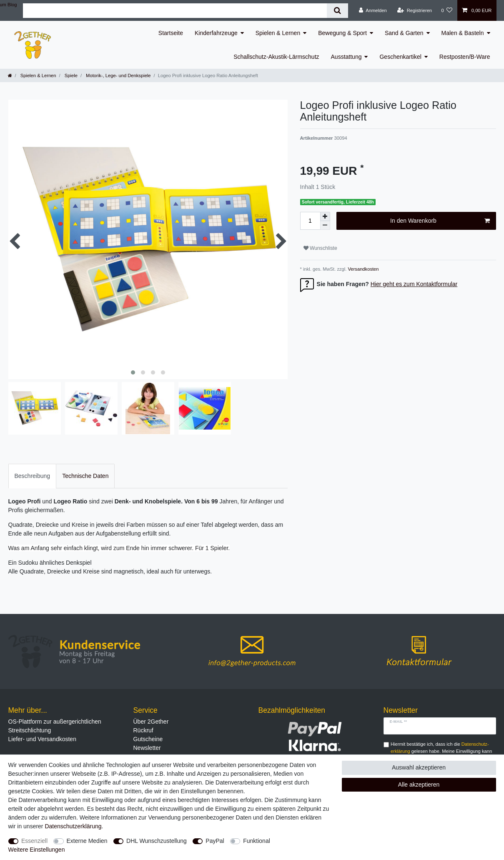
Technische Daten (85, 476)
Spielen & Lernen (278, 33)
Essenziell (34, 841)
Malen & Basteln (463, 33)
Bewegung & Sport (342, 33)
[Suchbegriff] (175, 11)
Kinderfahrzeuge (216, 33)
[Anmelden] (373, 10)
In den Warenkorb (440, 221)
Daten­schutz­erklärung (73, 826)
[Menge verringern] (325, 225)
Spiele (70, 75)
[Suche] (337, 11)
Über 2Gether (151, 722)
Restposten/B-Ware (465, 57)
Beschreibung (33, 476)
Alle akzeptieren (419, 785)
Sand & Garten (404, 33)
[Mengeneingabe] (310, 221)
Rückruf (143, 730)
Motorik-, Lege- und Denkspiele (118, 75)
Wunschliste (320, 248)
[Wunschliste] (447, 10)
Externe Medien (87, 841)
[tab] (33, 476)
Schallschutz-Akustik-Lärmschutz (276, 57)
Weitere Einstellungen (37, 850)
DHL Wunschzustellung (157, 841)
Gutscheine (148, 739)
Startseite (171, 33)
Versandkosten (362, 269)
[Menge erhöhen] (325, 216)
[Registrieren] (415, 10)
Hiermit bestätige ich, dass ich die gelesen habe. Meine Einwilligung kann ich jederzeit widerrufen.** (441, 751)
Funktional (257, 841)
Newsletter (147, 748)
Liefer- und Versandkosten (42, 739)
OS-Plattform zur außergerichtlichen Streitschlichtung (55, 726)
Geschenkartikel (400, 57)
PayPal (215, 841)
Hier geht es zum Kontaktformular (414, 284)
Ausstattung (346, 57)
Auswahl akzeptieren (419, 767)
